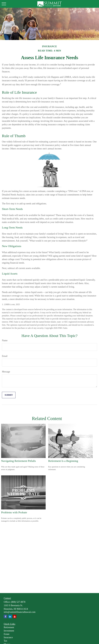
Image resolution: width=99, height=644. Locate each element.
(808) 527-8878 (18, 602)
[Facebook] (5, 616)
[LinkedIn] (10, 616)
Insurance (8, 637)
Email (5, 356)
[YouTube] (15, 616)
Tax (5, 641)
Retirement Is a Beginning (63, 461)
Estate (7, 634)
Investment (9, 631)
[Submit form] (9, 395)
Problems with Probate (14, 512)
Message (6, 372)
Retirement (9, 627)
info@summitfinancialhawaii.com (20, 612)
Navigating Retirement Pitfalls (18, 461)
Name (5, 340)
